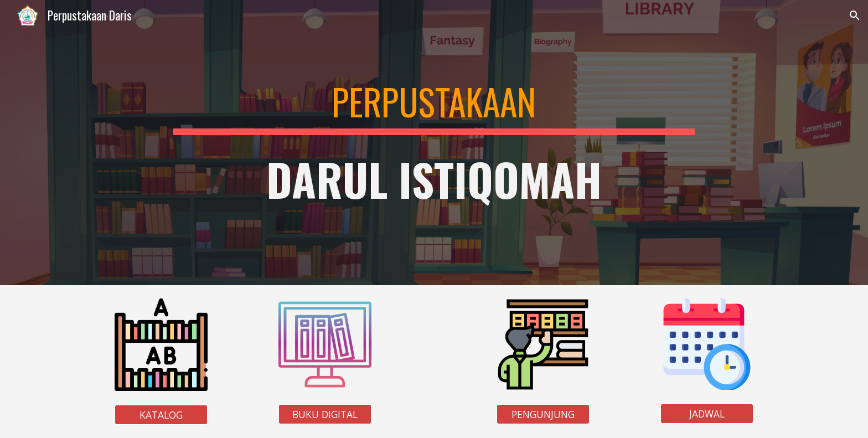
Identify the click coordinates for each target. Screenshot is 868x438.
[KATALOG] (161, 415)
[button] (855, 16)
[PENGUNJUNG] (543, 414)
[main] (434, 143)
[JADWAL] (707, 414)
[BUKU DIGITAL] (325, 414)
